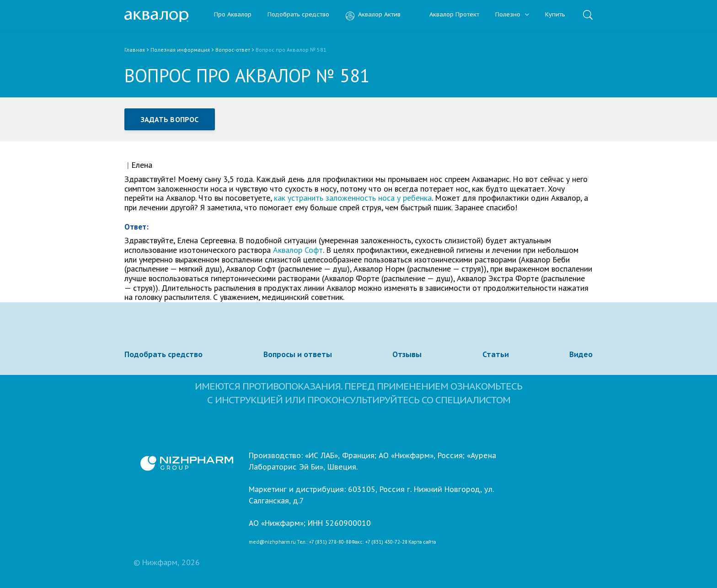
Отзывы (407, 354)
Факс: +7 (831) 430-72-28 (380, 542)
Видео (581, 354)
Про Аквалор (233, 15)
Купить (555, 15)
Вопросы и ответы (298, 354)
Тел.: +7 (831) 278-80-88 (324, 542)
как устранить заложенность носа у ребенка (353, 198)
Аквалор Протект (448, 15)
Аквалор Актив (373, 15)
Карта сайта (422, 542)
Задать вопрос (170, 119)
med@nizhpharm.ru (272, 542)
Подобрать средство (298, 15)
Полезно (512, 15)
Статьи (496, 354)
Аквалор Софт (298, 250)
